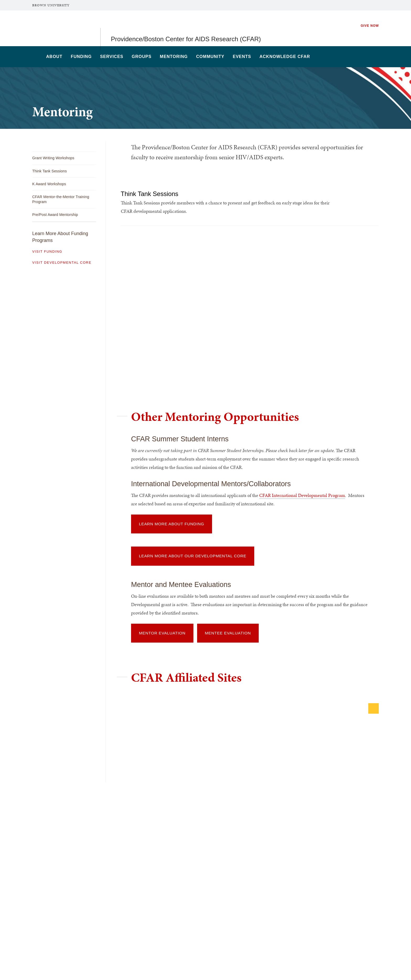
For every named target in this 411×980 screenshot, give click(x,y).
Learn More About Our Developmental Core (193, 556)
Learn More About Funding (172, 524)
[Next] (374, 708)
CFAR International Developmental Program (302, 495)
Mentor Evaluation (162, 633)
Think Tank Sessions (152, 194)
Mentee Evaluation (228, 633)
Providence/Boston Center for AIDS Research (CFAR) (186, 28)
